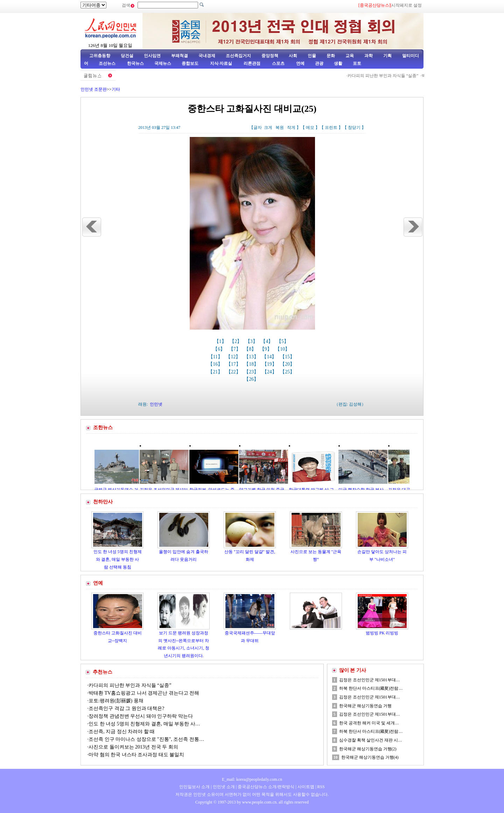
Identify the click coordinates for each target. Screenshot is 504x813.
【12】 (234, 357)
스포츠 (278, 63)
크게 (268, 128)
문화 (331, 56)
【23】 (252, 372)
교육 (350, 56)
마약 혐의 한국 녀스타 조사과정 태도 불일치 (136, 755)
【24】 (270, 372)
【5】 (283, 341)
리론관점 (252, 63)
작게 (291, 128)
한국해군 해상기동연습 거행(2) (368, 749)
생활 (338, 63)
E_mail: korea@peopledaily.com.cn (252, 779)
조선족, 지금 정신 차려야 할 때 (122, 732)
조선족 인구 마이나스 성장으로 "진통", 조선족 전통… (146, 739)
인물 (312, 56)
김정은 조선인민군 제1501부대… (370, 680)
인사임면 (152, 56)
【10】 (283, 349)
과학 (369, 56)
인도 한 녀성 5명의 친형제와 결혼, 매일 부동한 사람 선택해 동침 (118, 559)
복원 (280, 128)
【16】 (216, 364)
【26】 (252, 379)
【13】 (252, 357)
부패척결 (180, 56)
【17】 (234, 364)
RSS (321, 787)
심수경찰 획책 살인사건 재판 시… (371, 740)
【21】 (216, 372)
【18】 (252, 364)
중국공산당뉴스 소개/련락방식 (266, 787)
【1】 (221, 341)
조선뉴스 (108, 63)
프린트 (331, 128)
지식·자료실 (222, 63)
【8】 (251, 349)
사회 (293, 56)
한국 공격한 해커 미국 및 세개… (369, 723)
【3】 (252, 341)
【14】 (270, 357)
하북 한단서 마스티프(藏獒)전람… (371, 688)
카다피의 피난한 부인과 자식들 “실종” (387, 76)
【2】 (236, 341)
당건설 (127, 56)
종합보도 (190, 63)
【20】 (288, 364)
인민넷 (156, 404)
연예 (300, 63)
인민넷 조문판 (94, 89)
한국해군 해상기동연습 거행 (365, 706)
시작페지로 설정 (407, 5)
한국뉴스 (135, 63)
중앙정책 (270, 56)
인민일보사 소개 (194, 787)
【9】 (267, 349)
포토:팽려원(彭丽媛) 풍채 (116, 701)
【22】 (234, 372)
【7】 (235, 349)
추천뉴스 (103, 672)
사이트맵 (306, 787)
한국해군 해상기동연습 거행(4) (370, 757)
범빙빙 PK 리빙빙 (382, 633)
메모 (310, 128)
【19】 (270, 364)
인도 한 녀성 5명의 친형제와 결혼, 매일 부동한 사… (144, 724)
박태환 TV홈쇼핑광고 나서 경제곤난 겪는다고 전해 (144, 693)
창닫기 (354, 128)
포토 (357, 63)
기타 (116, 89)
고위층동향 (100, 56)
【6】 (220, 349)
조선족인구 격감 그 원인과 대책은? (126, 708)
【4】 (268, 341)
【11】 (216, 357)
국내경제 (207, 56)
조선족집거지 (238, 56)
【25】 (288, 372)
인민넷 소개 (223, 787)
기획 (387, 56)
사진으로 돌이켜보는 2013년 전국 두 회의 (133, 747)
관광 (319, 63)
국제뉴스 (163, 63)
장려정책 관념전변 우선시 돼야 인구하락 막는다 (141, 716)
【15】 (288, 357)
